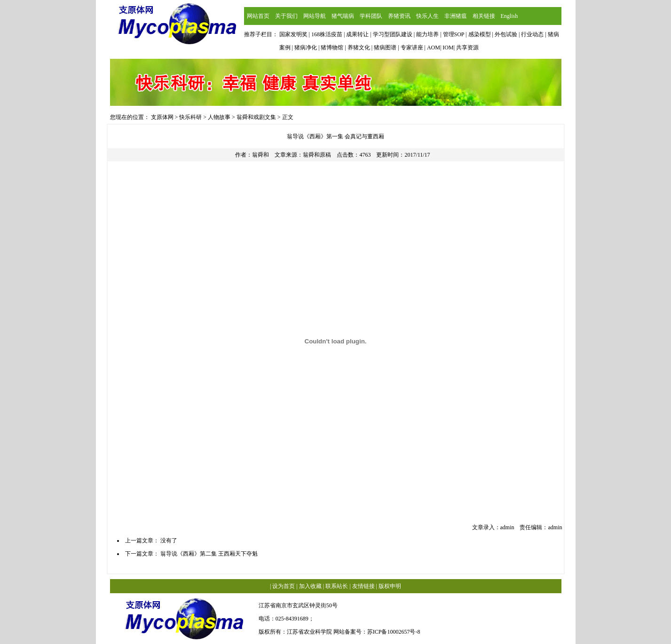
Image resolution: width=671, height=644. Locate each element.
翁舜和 (261, 155)
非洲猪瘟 (456, 16)
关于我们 (286, 16)
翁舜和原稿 (317, 155)
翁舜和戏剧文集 (256, 117)
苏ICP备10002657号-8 (394, 632)
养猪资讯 (399, 16)
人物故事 (219, 117)
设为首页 (284, 586)
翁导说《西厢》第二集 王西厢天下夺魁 (209, 554)
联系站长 (337, 586)
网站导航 (315, 16)
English (509, 16)
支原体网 (162, 117)
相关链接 (484, 16)
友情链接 (363, 586)
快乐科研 (190, 117)
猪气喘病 (343, 16)
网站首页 (258, 16)
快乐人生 (427, 16)
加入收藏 (310, 586)
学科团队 (371, 16)
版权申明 (390, 586)
